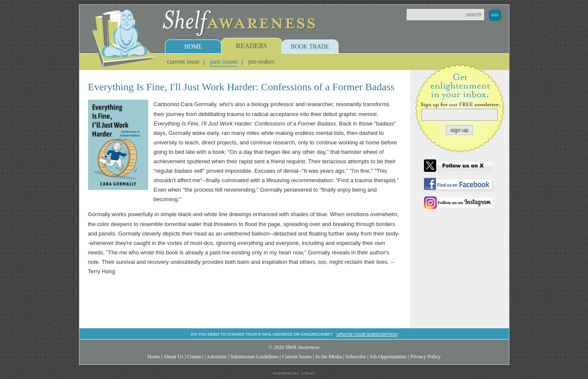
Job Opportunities (388, 357)
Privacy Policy (425, 357)
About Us (173, 357)
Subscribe (356, 357)
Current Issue (183, 61)
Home (193, 47)
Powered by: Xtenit (294, 373)
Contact (195, 357)
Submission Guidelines (254, 357)
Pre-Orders (262, 61)
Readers (251, 46)
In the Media (329, 357)
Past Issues (224, 61)
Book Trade (310, 47)
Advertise (217, 357)
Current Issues (297, 357)
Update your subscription (367, 334)
